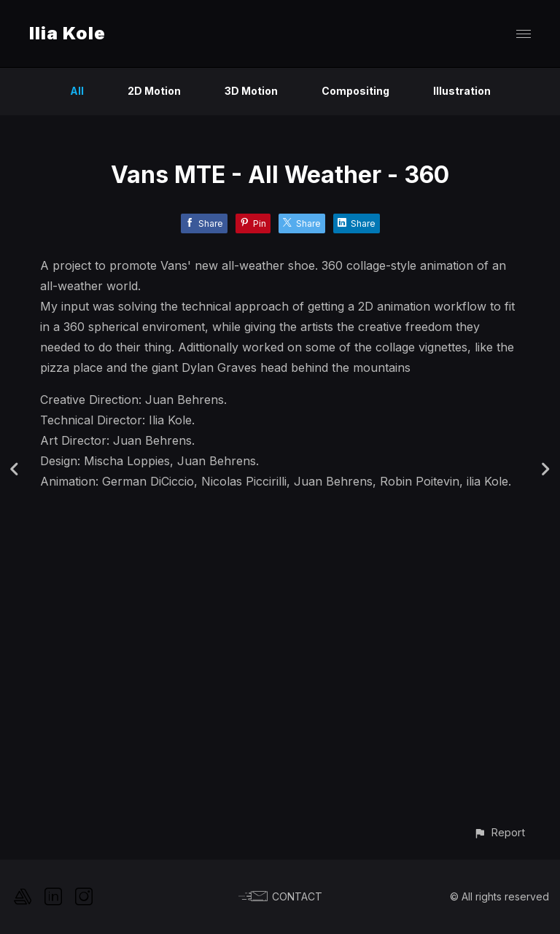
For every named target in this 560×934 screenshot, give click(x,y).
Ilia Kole (67, 33)
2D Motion (154, 91)
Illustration (462, 91)
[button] (499, 832)
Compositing (355, 91)
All (77, 91)
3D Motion (251, 91)
